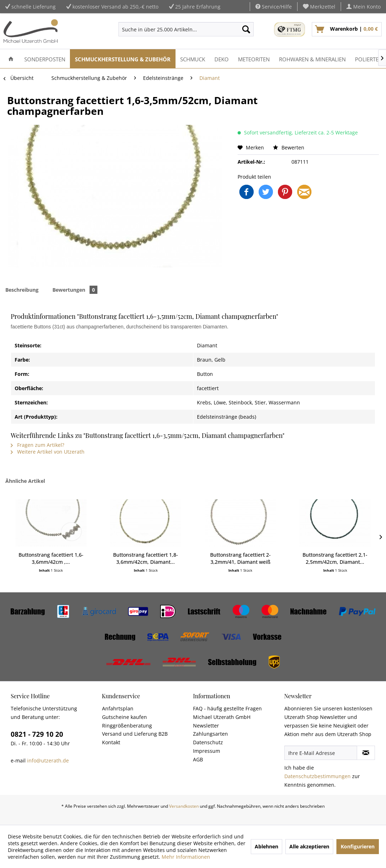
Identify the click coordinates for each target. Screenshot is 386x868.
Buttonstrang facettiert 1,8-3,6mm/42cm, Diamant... (146, 558)
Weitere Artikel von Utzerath (48, 452)
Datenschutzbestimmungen (318, 776)
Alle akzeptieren (309, 846)
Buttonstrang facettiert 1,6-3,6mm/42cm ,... (51, 558)
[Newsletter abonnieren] (366, 753)
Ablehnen (266, 846)
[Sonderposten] (45, 59)
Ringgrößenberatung (127, 726)
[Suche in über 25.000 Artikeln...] (186, 29)
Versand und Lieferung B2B (135, 734)
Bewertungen (75, 290)
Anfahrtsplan (118, 708)
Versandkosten (184, 806)
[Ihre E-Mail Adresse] (321, 753)
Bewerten (289, 147)
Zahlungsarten (210, 734)
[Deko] (222, 59)
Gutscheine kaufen (125, 717)
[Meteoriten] (254, 59)
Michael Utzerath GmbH (222, 717)
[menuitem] (319, 7)
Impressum (207, 751)
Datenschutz (208, 742)
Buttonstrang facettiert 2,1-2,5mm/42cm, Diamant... (335, 558)
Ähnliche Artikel (25, 481)
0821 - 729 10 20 (37, 734)
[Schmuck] (193, 59)
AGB (198, 759)
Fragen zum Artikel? (37, 445)
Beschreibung (22, 290)
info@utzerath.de (48, 760)
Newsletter (206, 726)
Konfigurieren (358, 846)
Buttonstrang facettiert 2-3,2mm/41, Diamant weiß (240, 558)
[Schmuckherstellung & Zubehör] (123, 59)
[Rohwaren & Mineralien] (312, 59)
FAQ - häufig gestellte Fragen (227, 708)
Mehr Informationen (186, 857)
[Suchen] (246, 29)
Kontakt (111, 742)
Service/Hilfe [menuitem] (274, 7)
